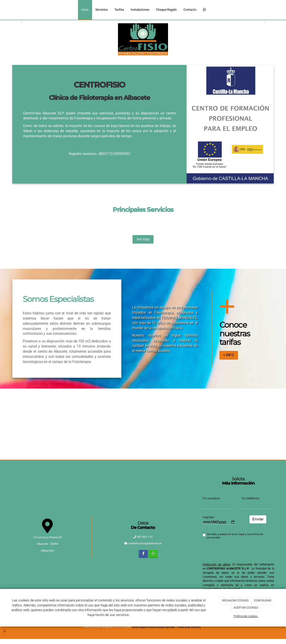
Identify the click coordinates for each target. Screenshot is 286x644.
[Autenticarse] (5, 631)
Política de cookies (189, 627)
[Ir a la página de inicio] (15, 10)
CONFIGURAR (263, 600)
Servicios (102, 10)
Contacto (190, 10)
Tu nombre (211, 498)
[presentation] (237, 550)
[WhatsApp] (205, 10)
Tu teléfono (251, 498)
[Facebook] (143, 554)
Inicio (85, 10)
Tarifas (119, 10)
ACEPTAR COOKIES (246, 608)
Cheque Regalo (166, 10)
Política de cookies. (246, 616)
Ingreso (209, 517)
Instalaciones (140, 10)
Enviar (258, 519)
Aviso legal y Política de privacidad (153, 627)
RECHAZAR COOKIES (235, 600)
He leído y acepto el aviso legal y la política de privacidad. (233, 536)
